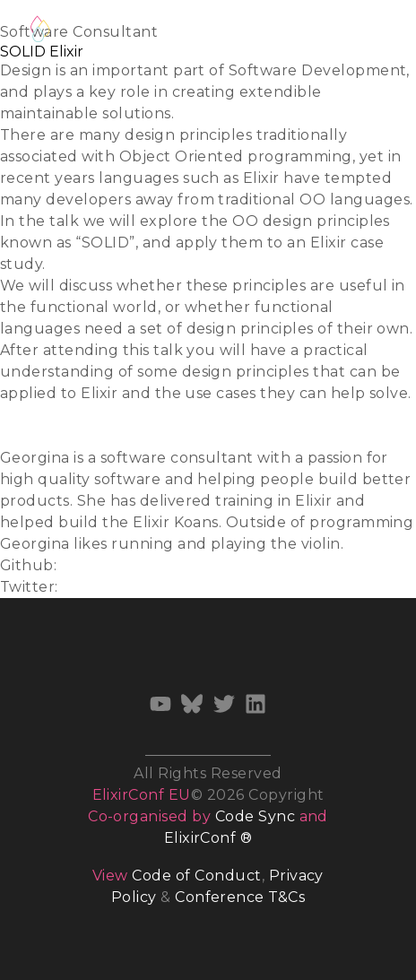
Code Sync (255, 816)
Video (21, 436)
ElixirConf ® (208, 838)
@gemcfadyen (117, 587)
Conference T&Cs (240, 897)
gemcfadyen (109, 565)
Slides (22, 415)
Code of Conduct (196, 876)
